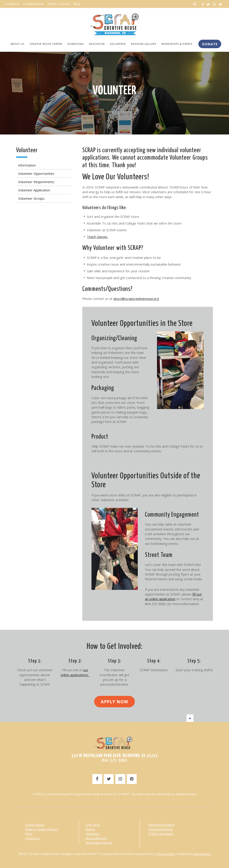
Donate (210, 44)
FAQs (29, 833)
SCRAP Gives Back (161, 833)
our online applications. (75, 672)
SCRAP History (35, 824)
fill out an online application (173, 596)
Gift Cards (93, 824)
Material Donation (161, 829)
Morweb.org (202, 853)
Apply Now (114, 701)
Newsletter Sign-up (99, 842)
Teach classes (98, 236)
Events (90, 829)
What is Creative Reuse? (42, 829)
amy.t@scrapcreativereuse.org (136, 298)
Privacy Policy (166, 853)
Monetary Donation (162, 824)
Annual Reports (96, 838)
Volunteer (114, 91)
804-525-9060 (114, 760)
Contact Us (32, 838)
